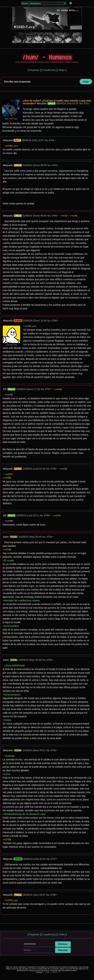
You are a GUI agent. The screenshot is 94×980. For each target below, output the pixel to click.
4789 (47, 515)
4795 (49, 660)
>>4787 (64, 216)
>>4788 (73, 216)
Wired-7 (55, 972)
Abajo (62, 70)
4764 (52, 140)
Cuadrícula (49, 70)
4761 (86, 103)
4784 (54, 165)
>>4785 (9, 395)
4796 (53, 750)
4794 (49, 537)
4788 (53, 469)
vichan (47, 972)
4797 (53, 859)
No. (81, 103)
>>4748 (7, 550)
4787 (48, 389)
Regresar (34, 70)
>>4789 (63, 469)
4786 (54, 321)
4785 (54, 216)
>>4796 (57, 516)
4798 (53, 895)
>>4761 (11, 146)
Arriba (62, 934)
